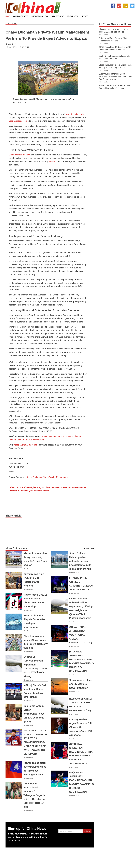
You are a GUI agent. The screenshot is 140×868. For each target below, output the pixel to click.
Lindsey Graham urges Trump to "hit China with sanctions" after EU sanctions (81, 727)
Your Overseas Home (19, 121)
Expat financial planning (20, 155)
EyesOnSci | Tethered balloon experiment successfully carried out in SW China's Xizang (115, 77)
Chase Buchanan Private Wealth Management (47, 477)
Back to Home (11, 23)
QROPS (53, 161)
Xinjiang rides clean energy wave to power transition (81, 684)
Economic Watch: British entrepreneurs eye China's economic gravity (34, 714)
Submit (87, 831)
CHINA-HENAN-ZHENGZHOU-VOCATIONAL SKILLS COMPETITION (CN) (81, 635)
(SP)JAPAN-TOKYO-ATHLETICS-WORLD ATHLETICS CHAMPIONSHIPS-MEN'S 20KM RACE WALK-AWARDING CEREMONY (35, 742)
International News (40, 16)
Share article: (14, 516)
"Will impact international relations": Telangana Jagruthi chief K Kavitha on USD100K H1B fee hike (35, 795)
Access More (88, 548)
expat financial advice (75, 114)
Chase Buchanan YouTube (25, 445)
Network (85, 16)
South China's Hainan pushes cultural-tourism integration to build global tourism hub (80, 561)
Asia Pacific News (21, 16)
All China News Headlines (115, 24)
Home (8, 16)
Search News (73, 16)
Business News (58, 16)
